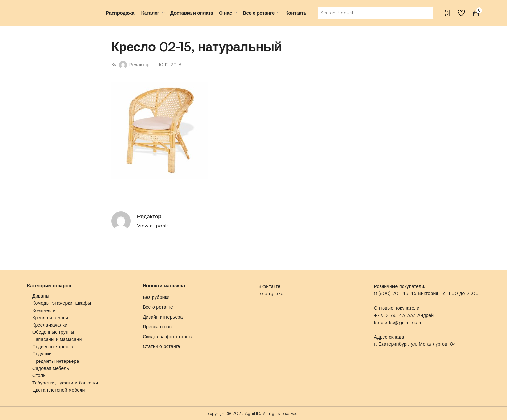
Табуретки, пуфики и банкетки (65, 383)
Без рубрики (156, 297)
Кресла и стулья (50, 317)
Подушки (42, 354)
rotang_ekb (271, 293)
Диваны (41, 296)
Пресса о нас (157, 326)
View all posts (153, 226)
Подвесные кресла (53, 346)
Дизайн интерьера (163, 317)
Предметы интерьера (56, 361)
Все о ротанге (158, 307)
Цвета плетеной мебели (59, 390)
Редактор (140, 64)
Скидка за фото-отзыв (167, 336)
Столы (39, 375)
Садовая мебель (51, 368)
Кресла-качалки (50, 325)
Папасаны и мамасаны (57, 339)
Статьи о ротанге (162, 346)
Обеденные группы (53, 332)
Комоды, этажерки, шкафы (62, 303)
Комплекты (44, 310)
